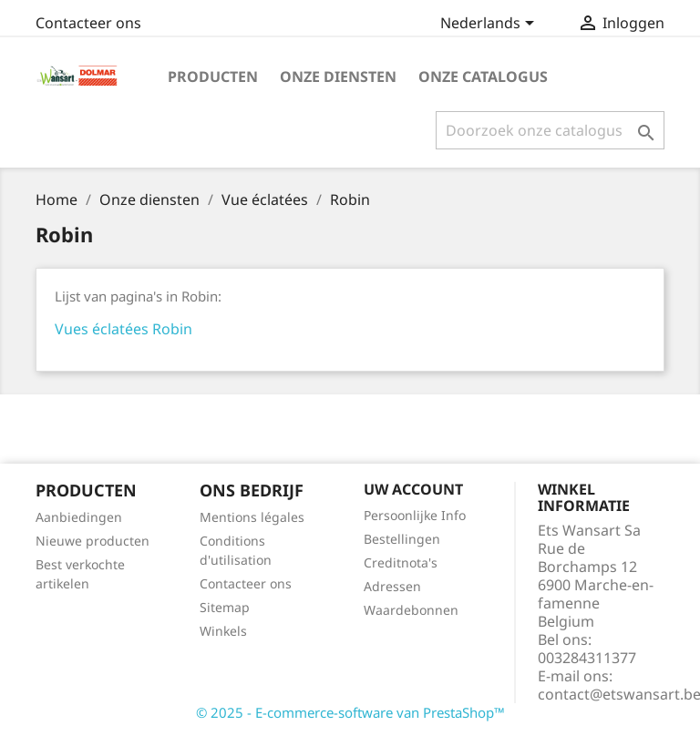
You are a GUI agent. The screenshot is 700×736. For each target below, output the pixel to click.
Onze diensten (338, 77)
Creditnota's (401, 562)
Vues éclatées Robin (124, 329)
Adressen (392, 586)
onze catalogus (483, 77)
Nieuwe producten (93, 541)
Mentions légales (252, 517)
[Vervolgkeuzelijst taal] (490, 25)
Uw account (413, 489)
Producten (213, 77)
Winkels (223, 631)
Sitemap (225, 607)
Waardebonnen (411, 610)
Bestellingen (402, 539)
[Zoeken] (550, 130)
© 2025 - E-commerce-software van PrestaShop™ (350, 712)
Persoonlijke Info (415, 515)
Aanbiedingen (79, 517)
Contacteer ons (88, 23)
